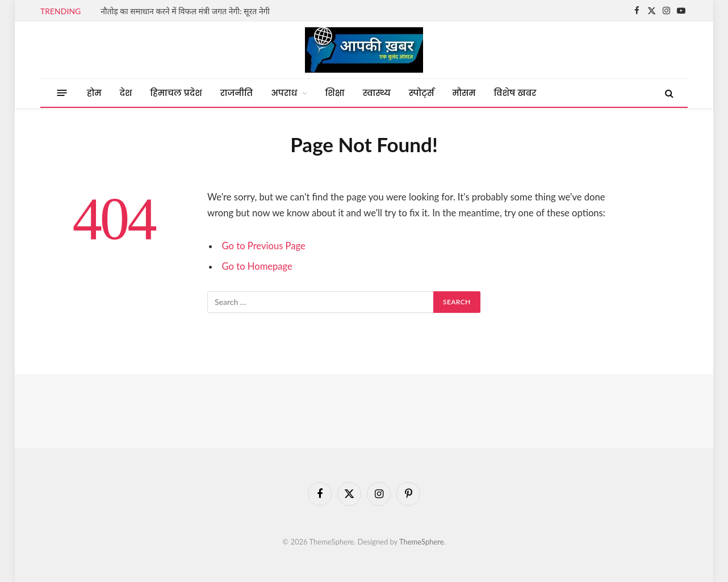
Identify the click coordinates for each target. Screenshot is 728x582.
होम (94, 93)
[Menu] (62, 93)
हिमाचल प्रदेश (176, 93)
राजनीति (237, 93)
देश (126, 93)
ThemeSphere (422, 542)
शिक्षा (335, 93)
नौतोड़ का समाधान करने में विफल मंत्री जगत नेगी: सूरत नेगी (185, 11)
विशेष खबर (515, 93)
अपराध (284, 93)
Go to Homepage (257, 266)
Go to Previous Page (264, 246)
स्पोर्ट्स (422, 93)
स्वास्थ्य (377, 93)
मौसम (464, 93)
